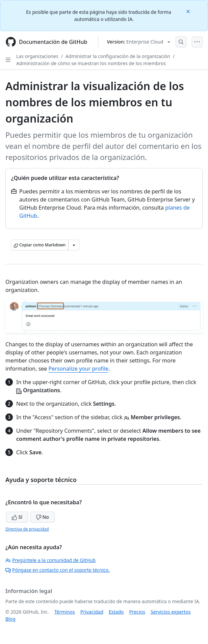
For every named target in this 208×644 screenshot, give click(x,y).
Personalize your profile (79, 369)
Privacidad (92, 612)
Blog (10, 619)
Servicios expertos (171, 612)
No (42, 517)
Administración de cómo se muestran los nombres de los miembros (91, 63)
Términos (65, 612)
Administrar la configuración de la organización (118, 56)
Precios (137, 612)
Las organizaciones (37, 56)
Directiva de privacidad (27, 529)
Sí (17, 517)
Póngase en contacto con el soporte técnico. (58, 570)
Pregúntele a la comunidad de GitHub (50, 560)
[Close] (189, 11)
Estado (116, 612)
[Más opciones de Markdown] (74, 245)
